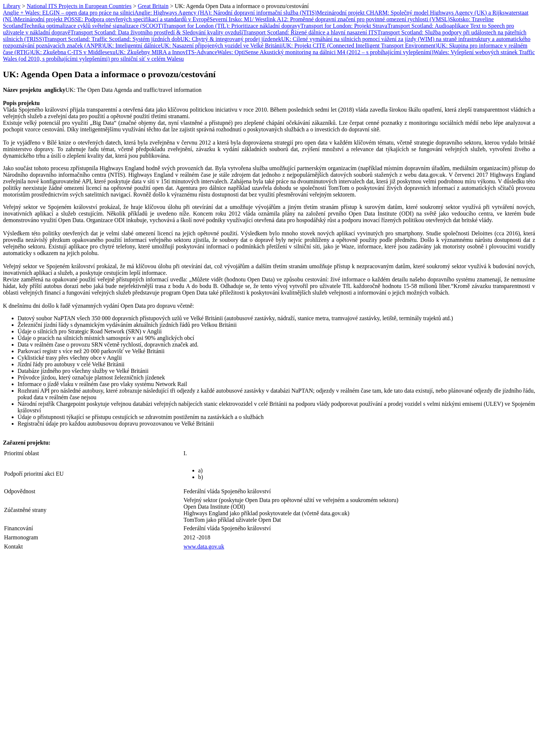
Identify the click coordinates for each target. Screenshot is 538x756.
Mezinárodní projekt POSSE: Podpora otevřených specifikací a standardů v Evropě (112, 19)
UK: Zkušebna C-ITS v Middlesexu (74, 52)
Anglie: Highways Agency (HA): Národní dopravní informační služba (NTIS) (225, 13)
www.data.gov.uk (204, 547)
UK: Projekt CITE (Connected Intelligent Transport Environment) (360, 46)
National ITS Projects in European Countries (79, 6)
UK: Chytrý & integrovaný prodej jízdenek (231, 39)
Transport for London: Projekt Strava (344, 26)
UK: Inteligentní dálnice (132, 46)
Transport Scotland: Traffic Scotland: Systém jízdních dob (112, 39)
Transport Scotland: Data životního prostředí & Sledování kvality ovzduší (157, 32)
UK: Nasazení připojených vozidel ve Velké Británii (222, 46)
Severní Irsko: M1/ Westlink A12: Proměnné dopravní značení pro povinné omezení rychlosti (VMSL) (330, 19)
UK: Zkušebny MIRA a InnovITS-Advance (166, 52)
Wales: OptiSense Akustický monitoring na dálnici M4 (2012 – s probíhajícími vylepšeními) (325, 52)
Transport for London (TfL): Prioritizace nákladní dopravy (232, 26)
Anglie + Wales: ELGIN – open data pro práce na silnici (69, 13)
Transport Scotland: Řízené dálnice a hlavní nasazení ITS (310, 32)
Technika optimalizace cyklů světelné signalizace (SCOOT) (93, 26)
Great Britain (153, 6)
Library (12, 6)
